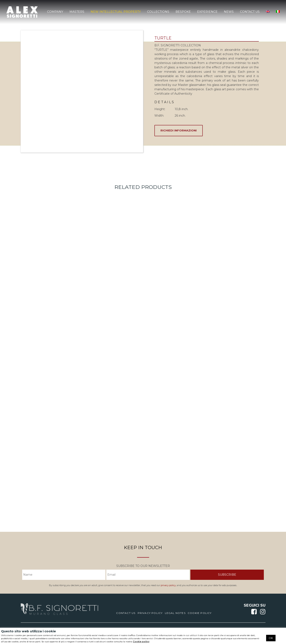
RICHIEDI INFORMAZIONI (179, 130)
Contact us (126, 613)
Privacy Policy (150, 613)
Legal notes (175, 613)
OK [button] (271, 638)
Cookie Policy (200, 613)
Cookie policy (141, 642)
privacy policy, (168, 585)
